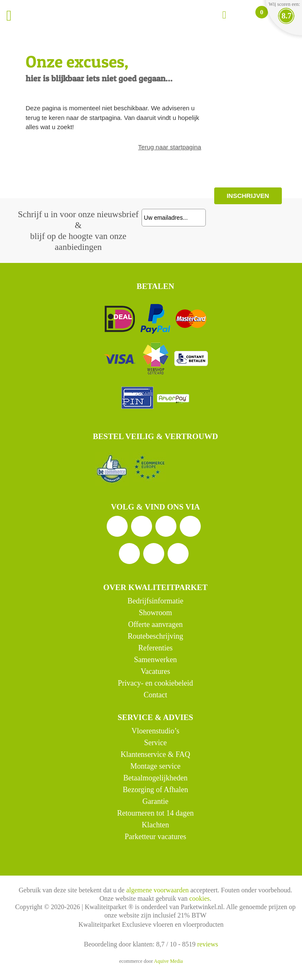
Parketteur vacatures (155, 837)
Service (155, 743)
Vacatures (155, 671)
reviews (207, 944)
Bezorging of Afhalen (155, 790)
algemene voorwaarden (157, 890)
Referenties (155, 648)
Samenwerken (155, 660)
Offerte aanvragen (155, 624)
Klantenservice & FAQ (155, 754)
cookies (199, 898)
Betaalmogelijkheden (155, 778)
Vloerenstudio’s (155, 731)
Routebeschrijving (155, 636)
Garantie (155, 801)
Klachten (155, 825)
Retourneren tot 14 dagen (155, 813)
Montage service (155, 766)
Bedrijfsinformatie (155, 601)
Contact (155, 695)
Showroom (155, 613)
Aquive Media (168, 961)
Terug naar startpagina (170, 147)
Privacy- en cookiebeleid (155, 683)
